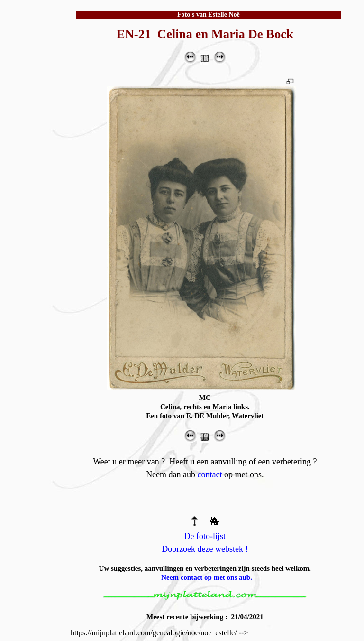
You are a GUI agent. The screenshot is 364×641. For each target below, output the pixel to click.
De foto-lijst (205, 536)
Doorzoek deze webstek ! (205, 549)
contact (210, 474)
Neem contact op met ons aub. (207, 577)
